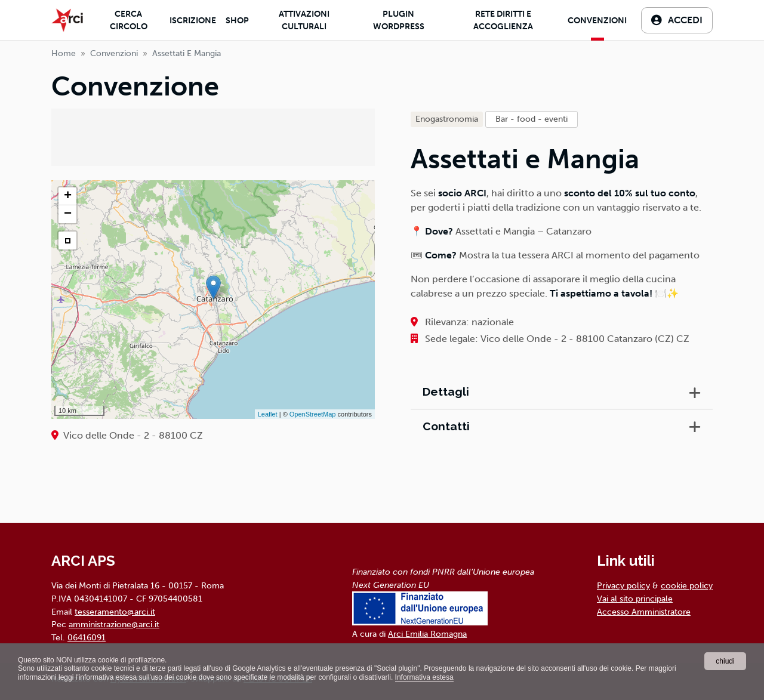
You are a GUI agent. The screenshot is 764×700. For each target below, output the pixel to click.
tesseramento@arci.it (115, 612)
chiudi (725, 661)
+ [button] (68, 196)
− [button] (68, 214)
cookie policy (687, 585)
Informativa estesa (424, 677)
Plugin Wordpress (399, 20)
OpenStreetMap (313, 414)
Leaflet (268, 414)
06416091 (87, 637)
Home (64, 53)
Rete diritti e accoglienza (503, 20)
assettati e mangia (187, 53)
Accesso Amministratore (644, 612)
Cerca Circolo (129, 20)
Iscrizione (193, 21)
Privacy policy (623, 585)
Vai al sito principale (635, 599)
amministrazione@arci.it (114, 624)
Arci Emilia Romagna (427, 634)
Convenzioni (597, 21)
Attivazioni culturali (304, 20)
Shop (237, 21)
